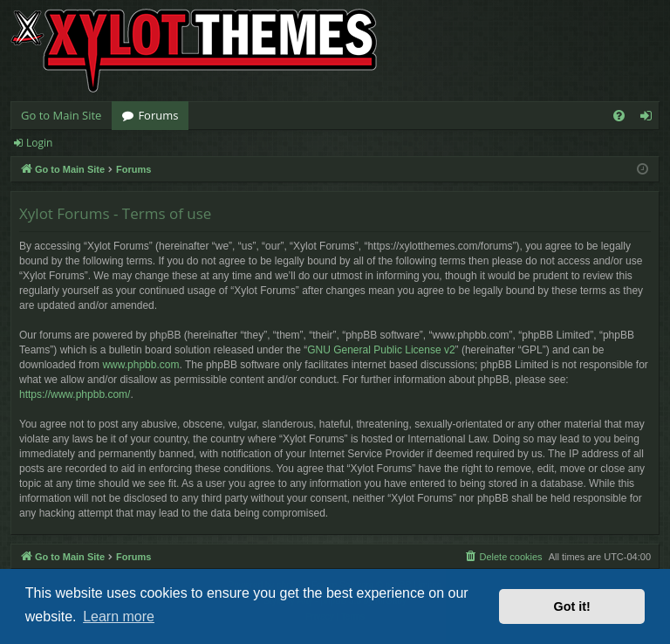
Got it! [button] (572, 606)
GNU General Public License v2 (381, 350)
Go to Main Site (61, 115)
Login (39, 143)
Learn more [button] (119, 617)
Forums (158, 115)
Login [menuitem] (649, 119)
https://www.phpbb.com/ (75, 394)
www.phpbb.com (140, 365)
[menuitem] (619, 116)
